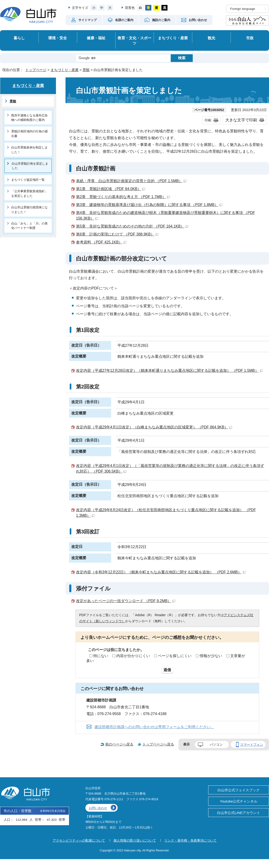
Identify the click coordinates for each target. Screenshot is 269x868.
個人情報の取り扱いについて (135, 840)
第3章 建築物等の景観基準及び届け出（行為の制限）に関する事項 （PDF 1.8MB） (149, 205)
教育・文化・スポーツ (134, 41)
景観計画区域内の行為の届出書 (29, 134)
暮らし (19, 38)
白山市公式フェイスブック (239, 790)
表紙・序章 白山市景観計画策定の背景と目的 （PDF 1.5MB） (131, 181)
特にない (101, 656)
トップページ (36, 70)
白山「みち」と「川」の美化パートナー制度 (29, 226)
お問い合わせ (98, 808)
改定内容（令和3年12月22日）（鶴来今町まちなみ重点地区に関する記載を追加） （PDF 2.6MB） (161, 572)
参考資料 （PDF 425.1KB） (101, 242)
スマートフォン (252, 745)
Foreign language (243, 9)
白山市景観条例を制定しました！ (29, 150)
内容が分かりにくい (133, 656)
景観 (86, 70)
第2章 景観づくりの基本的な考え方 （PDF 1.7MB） (123, 197)
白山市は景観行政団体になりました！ (29, 210)
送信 (167, 670)
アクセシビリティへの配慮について (79, 840)
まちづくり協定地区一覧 (28, 180)
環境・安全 (58, 38)
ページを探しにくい (175, 656)
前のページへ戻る (119, 744)
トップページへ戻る (158, 744)
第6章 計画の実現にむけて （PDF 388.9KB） (117, 234)
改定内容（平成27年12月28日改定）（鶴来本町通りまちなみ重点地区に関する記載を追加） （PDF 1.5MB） (169, 371)
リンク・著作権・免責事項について (190, 840)
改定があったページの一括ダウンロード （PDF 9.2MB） (126, 601)
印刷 (208, 120)
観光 (211, 38)
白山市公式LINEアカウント (239, 813)
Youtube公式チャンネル (239, 801)
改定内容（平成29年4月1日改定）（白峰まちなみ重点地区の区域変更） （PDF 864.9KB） (154, 427)
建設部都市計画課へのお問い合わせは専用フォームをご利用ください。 (154, 727)
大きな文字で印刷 (241, 120)
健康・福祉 (96, 38)
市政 (250, 38)
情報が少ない (211, 656)
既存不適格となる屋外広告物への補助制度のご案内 (29, 118)
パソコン (216, 745)
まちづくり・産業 (173, 38)
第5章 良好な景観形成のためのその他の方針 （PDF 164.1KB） (132, 226)
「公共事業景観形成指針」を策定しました (29, 193)
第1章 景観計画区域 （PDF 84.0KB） (111, 189)
